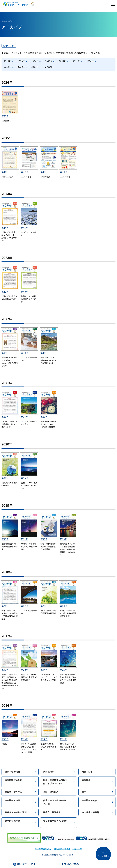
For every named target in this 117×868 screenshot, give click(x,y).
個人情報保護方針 (62, 849)
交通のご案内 (70, 864)
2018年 (21, 67)
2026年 (7, 61)
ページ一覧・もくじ (43, 849)
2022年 (63, 61)
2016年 (49, 67)
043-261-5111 (24, 864)
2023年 (49, 61)
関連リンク (77, 849)
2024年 (35, 61)
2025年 (21, 61)
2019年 (7, 67)
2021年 (76, 61)
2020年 (90, 61)
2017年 (35, 67)
